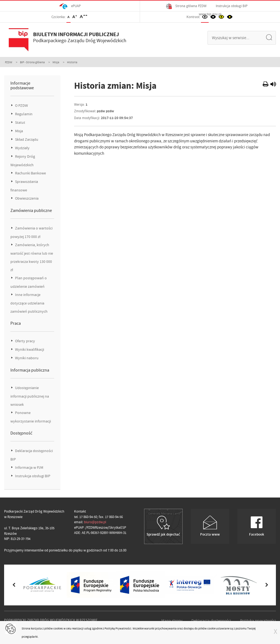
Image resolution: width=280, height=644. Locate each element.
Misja (56, 62)
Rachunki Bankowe (30, 173)
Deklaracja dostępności (211, 621)
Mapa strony (172, 621)
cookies (58, 628)
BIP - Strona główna (32, 62)
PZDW (9, 62)
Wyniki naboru (26, 358)
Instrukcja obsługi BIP (232, 6)
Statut (20, 123)
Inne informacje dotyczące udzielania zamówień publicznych (29, 303)
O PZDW (21, 106)
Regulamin (23, 114)
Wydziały (22, 148)
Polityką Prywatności (118, 628)
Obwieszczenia (26, 198)
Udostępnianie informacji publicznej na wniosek (30, 396)
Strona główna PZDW (186, 6)
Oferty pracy (25, 341)
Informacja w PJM (29, 468)
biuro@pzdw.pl (95, 522)
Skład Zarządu (26, 140)
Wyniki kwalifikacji (29, 350)
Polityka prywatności (258, 621)
